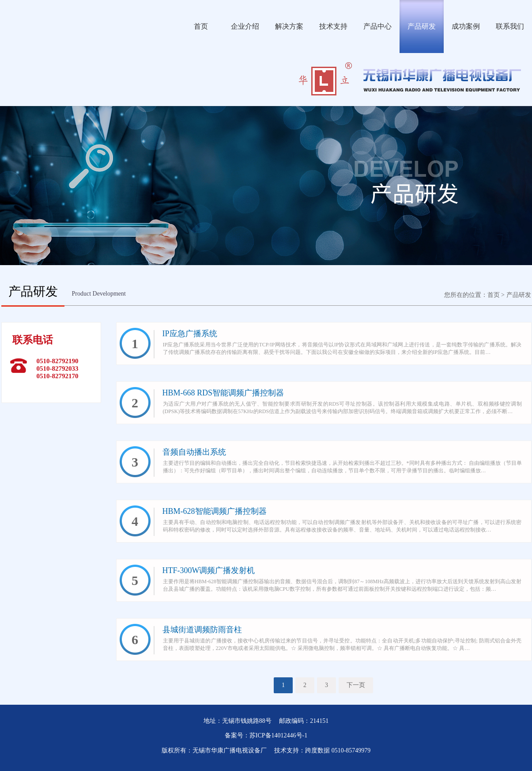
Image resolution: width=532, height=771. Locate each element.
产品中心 (377, 26)
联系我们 (510, 26)
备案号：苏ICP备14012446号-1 (266, 735)
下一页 (356, 685)
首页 (201, 26)
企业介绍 (245, 26)
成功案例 (466, 26)
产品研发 (422, 26)
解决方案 (289, 26)
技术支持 (333, 26)
